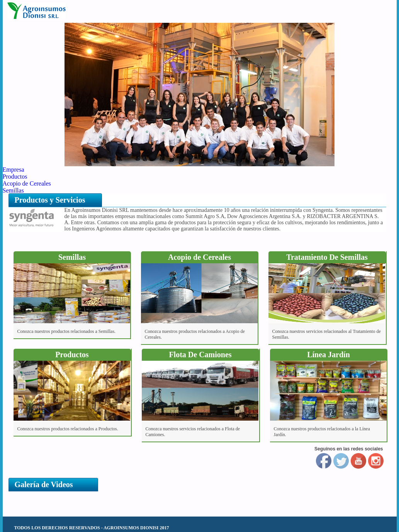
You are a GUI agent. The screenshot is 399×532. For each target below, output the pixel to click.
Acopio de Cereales (27, 183)
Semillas (13, 190)
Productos (15, 176)
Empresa (14, 170)
